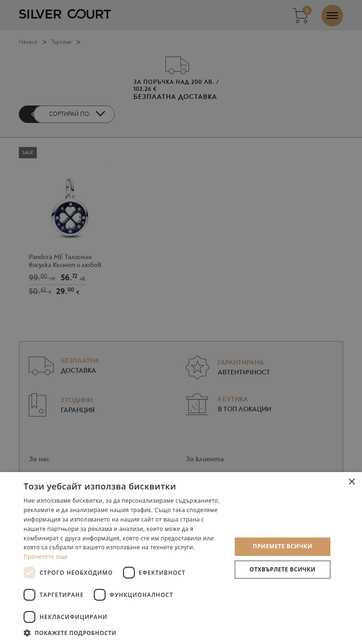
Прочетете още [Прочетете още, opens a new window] (46, 557)
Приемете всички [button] (282, 546)
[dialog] (181, 322)
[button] (124, 632)
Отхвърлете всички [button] (282, 569)
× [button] (351, 482)
